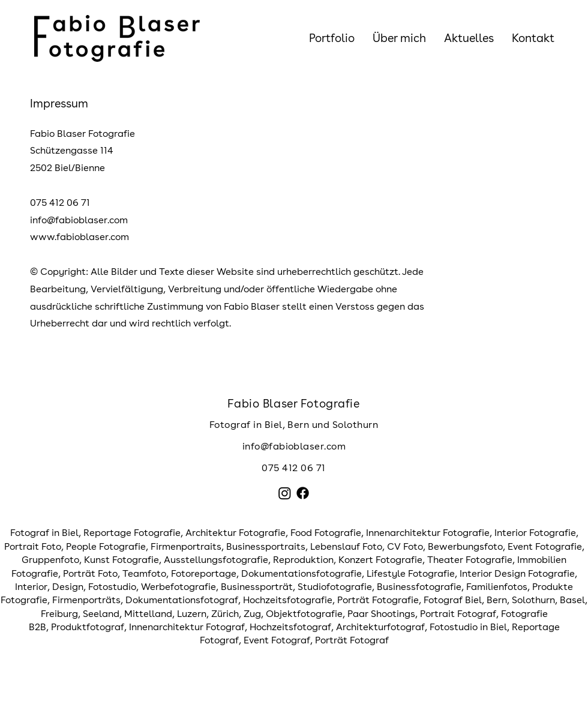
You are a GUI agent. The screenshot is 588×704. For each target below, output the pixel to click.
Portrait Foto (33, 546)
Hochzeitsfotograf (290, 627)
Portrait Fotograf (458, 614)
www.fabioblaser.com (79, 237)
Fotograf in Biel (44, 533)
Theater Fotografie (470, 560)
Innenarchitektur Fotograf (187, 627)
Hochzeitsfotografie (288, 600)
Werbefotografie (178, 587)
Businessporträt (257, 587)
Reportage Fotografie (132, 533)
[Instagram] (285, 493)
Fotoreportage (204, 573)
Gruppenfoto (50, 560)
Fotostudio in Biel (468, 627)
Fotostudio (112, 587)
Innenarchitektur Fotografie (428, 533)
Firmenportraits (186, 546)
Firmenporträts (86, 600)
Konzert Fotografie (380, 560)
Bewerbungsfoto (465, 546)
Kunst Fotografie (121, 560)
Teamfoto (144, 573)
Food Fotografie (326, 533)
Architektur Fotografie (235, 533)
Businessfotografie (419, 587)
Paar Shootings (381, 614)
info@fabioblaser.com (79, 220)
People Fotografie (106, 546)
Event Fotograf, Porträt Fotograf (316, 640)
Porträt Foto (90, 573)
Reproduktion (303, 560)
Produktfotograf (88, 627)
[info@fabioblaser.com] (294, 447)
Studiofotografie (335, 587)
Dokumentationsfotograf (182, 600)
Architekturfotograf (380, 627)
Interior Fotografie (535, 533)
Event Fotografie (545, 546)
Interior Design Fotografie (517, 573)
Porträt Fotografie (378, 600)
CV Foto (405, 546)
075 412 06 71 (293, 468)
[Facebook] (303, 493)
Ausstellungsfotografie (216, 560)
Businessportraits (266, 546)
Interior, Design (49, 587)
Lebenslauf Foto (346, 546)
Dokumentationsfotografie (301, 573)
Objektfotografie (304, 614)
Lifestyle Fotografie (411, 573)
